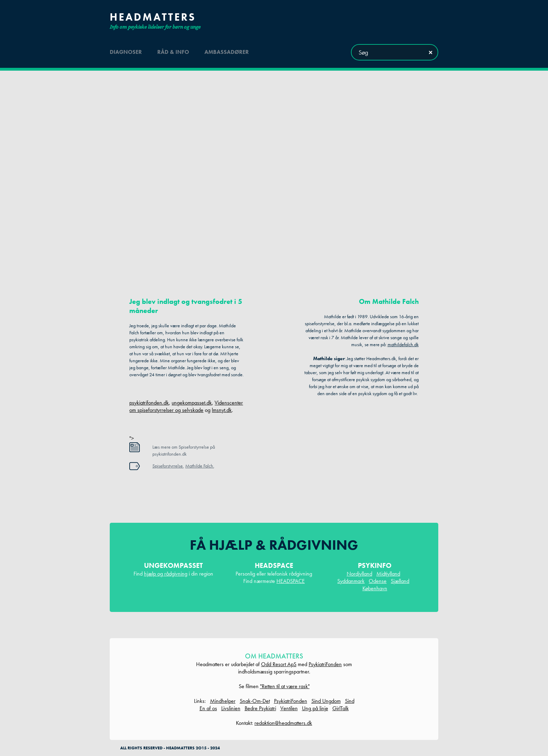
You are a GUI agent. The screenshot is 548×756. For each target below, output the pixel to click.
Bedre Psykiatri (260, 708)
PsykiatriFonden (325, 664)
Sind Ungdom (326, 701)
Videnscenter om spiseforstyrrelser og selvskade (186, 406)
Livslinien (231, 708)
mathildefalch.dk (403, 344)
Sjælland (400, 581)
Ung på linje (315, 708)
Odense (378, 581)
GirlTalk (341, 708)
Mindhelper (223, 701)
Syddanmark (351, 581)
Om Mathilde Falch (389, 301)
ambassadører (227, 52)
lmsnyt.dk (222, 410)
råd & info (173, 52)
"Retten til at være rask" (285, 686)
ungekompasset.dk (192, 403)
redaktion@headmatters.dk (283, 723)
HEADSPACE (291, 581)
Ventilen (289, 708)
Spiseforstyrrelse (168, 466)
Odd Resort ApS (279, 664)
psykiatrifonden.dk (149, 403)
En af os (208, 708)
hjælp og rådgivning (166, 574)
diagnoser (126, 52)
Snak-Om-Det (255, 701)
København (375, 588)
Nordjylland (359, 574)
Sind (350, 701)
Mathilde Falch (199, 466)
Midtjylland (388, 574)
